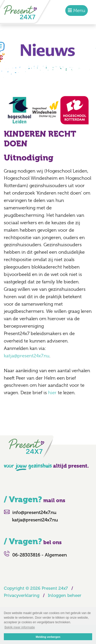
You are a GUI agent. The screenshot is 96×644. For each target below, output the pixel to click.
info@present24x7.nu (34, 512)
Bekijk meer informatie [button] (20, 627)
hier (52, 393)
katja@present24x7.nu (27, 356)
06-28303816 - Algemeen (40, 555)
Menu (79, 10)
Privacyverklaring (22, 595)
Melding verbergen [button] (48, 637)
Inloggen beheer (65, 595)
